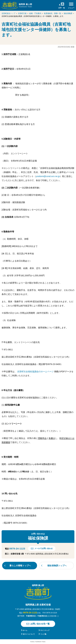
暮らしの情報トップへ (20, 566)
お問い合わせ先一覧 (40, 624)
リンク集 (43, 634)
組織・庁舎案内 (35, 13)
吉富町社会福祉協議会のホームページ (36, 372)
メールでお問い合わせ (44, 548)
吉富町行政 (22, 13)
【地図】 (57, 609)
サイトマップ (45, 630)
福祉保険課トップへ (57, 566)
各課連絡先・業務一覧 (52, 13)
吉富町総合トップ (8, 13)
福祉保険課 (68, 13)
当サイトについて (29, 634)
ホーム (25, 630)
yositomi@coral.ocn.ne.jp (48, 176)
